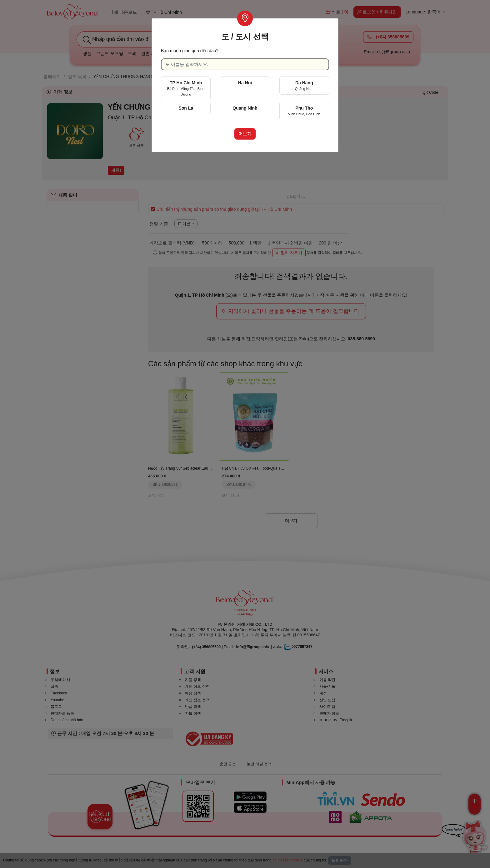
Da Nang (304, 85)
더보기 (245, 134)
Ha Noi (245, 83)
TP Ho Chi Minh (186, 88)
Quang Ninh (245, 108)
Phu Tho (304, 111)
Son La (186, 108)
